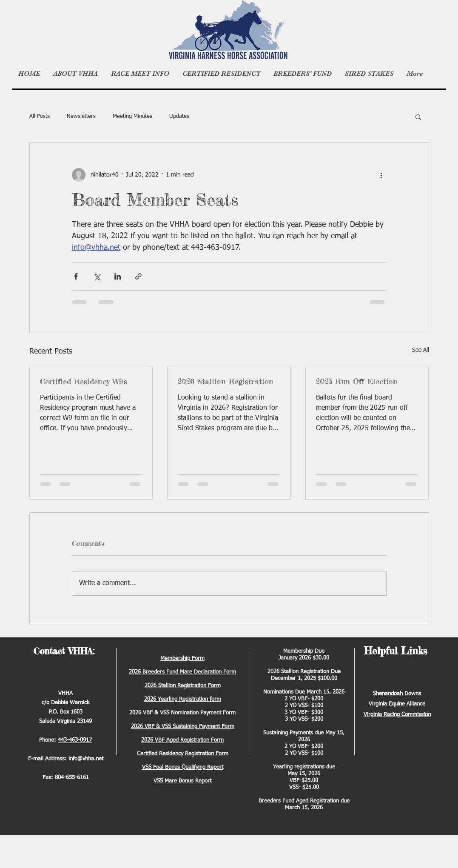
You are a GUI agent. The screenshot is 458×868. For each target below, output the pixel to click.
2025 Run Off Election (357, 381)
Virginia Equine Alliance (397, 704)
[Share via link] (138, 276)
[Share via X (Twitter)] (97, 276)
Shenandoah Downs (397, 694)
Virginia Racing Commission (397, 715)
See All (421, 350)
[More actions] (381, 175)
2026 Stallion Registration (226, 381)
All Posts (40, 116)
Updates (179, 116)
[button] (418, 117)
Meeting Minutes (132, 116)
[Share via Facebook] (76, 276)
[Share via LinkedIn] (118, 276)
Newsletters (81, 116)
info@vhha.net (86, 759)
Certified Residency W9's (84, 381)
